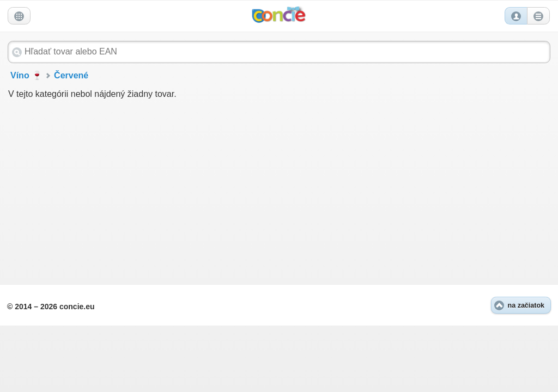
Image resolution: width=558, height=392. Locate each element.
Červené (71, 75)
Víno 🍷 (26, 75)
